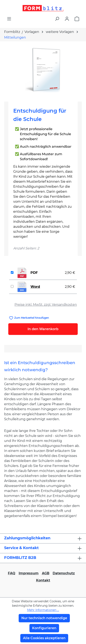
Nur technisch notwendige (44, 618)
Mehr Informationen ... (43, 610)
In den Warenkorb (43, 329)
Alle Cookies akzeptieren (44, 638)
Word (35, 287)
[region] (43, 70)
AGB (46, 573)
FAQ (12, 573)
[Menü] (9, 19)
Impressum (29, 573)
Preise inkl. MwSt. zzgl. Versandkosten (46, 305)
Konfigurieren (44, 628)
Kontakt (43, 580)
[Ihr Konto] (67, 19)
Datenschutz (64, 573)
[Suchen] (57, 19)
